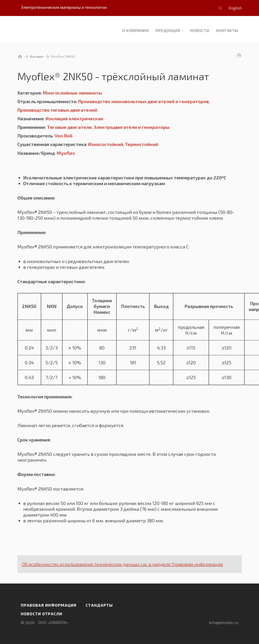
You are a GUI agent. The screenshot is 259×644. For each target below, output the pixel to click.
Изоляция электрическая (74, 118)
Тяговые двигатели (69, 127)
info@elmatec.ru (224, 622)
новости (200, 30)
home (20, 57)
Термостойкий (142, 144)
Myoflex (66, 153)
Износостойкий (106, 144)
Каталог (37, 56)
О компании (136, 30)
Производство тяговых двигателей (57, 110)
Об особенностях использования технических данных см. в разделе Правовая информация (122, 564)
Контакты (227, 30)
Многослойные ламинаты (72, 93)
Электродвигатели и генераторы (131, 127)
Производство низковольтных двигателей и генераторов (144, 101)
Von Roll (64, 136)
